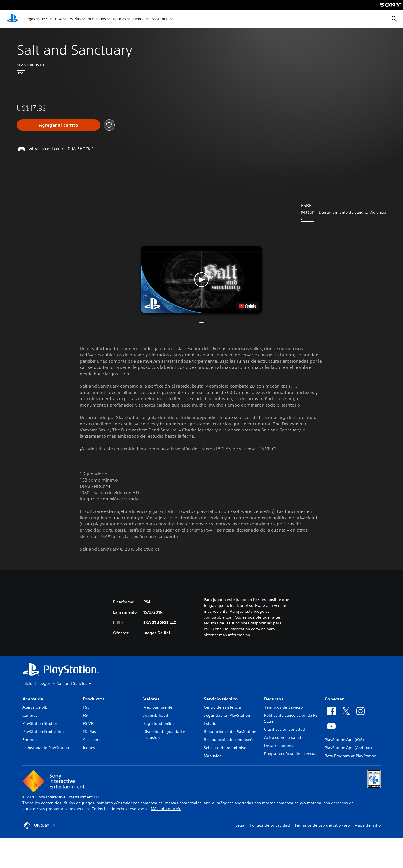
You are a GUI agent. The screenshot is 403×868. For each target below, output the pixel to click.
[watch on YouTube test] (248, 306)
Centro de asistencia (222, 707)
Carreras (30, 715)
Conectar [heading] (334, 699)
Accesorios (97, 19)
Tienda (139, 19)
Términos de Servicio (283, 707)
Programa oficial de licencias (291, 754)
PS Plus (75, 19)
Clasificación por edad (285, 729)
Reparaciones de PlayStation (230, 732)
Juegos (29, 19)
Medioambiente (158, 707)
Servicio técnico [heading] (221, 699)
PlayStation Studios (40, 723)
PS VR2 (89, 723)
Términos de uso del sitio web (322, 825)
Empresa (31, 740)
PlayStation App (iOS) (344, 740)
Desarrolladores (279, 746)
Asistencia (160, 19)
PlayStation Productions (44, 732)
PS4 (58, 19)
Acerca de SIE (35, 707)
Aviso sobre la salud (283, 737)
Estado (210, 723)
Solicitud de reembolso (225, 748)
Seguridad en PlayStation (227, 715)
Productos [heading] (94, 699)
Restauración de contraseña (229, 740)
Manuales (213, 756)
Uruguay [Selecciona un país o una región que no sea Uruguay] (40, 825)
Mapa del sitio (367, 825)
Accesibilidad (156, 715)
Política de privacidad (270, 825)
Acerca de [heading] (33, 699)
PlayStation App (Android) (348, 748)
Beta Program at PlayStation (350, 756)
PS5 (45, 19)
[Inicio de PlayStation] (13, 19)
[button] (201, 279)
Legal (240, 825)
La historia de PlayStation (46, 748)
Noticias (119, 19)
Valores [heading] (151, 699)
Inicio (27, 683)
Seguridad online (159, 723)
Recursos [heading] (274, 699)
